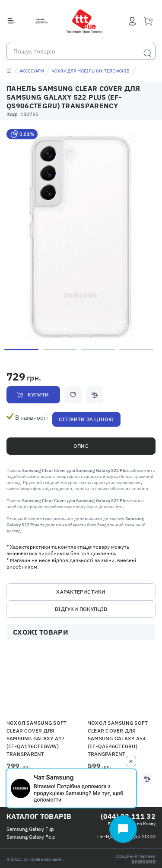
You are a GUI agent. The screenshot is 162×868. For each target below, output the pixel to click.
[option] (81, 237)
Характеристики (81, 592)
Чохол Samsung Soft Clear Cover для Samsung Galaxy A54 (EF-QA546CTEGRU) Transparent (118, 738)
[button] (41, 684)
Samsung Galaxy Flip (30, 829)
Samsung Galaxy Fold (31, 837)
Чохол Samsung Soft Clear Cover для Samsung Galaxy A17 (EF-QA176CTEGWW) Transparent (37, 738)
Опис (81, 446)
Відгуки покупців (81, 609)
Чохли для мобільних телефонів (91, 71)
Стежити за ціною (86, 419)
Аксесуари (32, 71)
